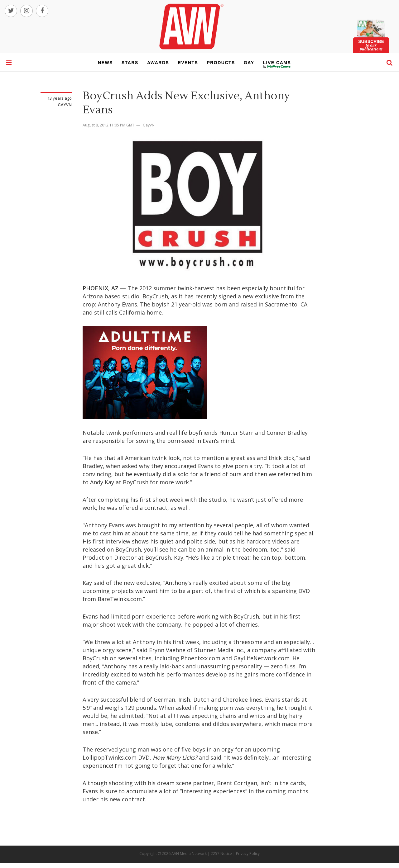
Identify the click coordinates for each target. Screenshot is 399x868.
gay (249, 63)
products (221, 63)
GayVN (65, 105)
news (105, 63)
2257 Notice (221, 854)
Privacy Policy (248, 854)
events (188, 63)
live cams (277, 67)
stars (130, 63)
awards (158, 63)
